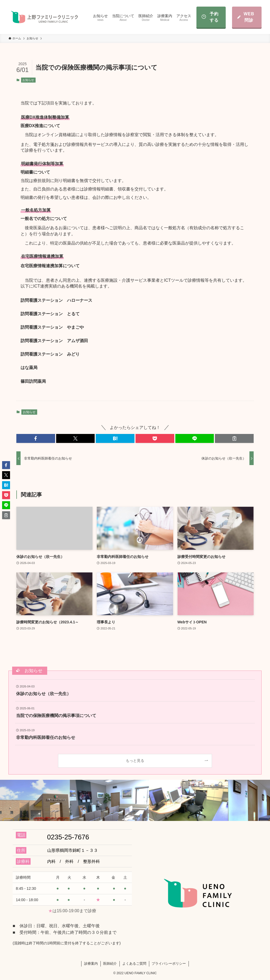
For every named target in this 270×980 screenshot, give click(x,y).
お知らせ (28, 80)
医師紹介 (110, 964)
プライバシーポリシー (169, 964)
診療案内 (91, 964)
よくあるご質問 (134, 964)
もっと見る (135, 761)
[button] (36, 438)
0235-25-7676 (68, 837)
